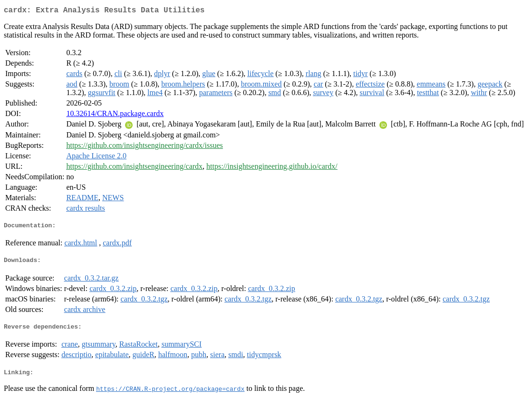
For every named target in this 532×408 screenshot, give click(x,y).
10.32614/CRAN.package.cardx (115, 115)
